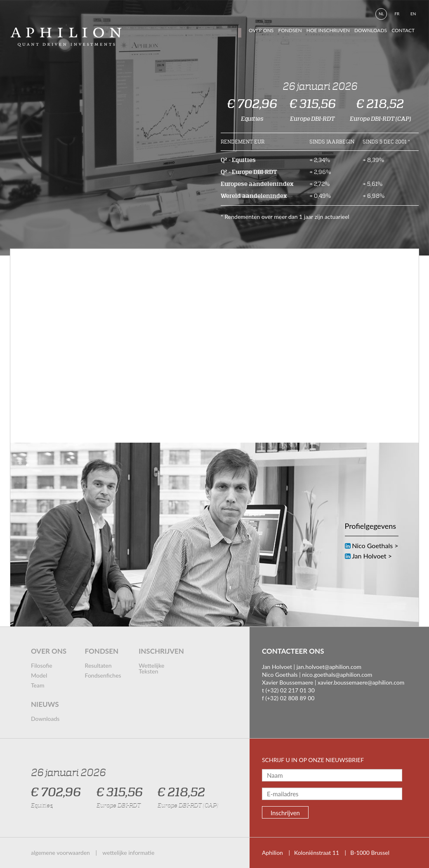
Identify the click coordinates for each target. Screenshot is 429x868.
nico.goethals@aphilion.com (337, 674)
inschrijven (161, 651)
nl (381, 14)
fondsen (290, 30)
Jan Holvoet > (372, 556)
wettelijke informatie (128, 853)
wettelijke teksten (151, 668)
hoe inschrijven (328, 30)
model (39, 675)
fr (397, 14)
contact (403, 30)
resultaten (98, 665)
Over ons (261, 30)
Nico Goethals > (375, 545)
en (413, 14)
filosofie (42, 665)
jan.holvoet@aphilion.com (329, 667)
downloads (371, 30)
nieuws (45, 704)
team (38, 685)
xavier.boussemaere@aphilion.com (361, 682)
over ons (49, 651)
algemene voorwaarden (60, 853)
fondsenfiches (103, 675)
